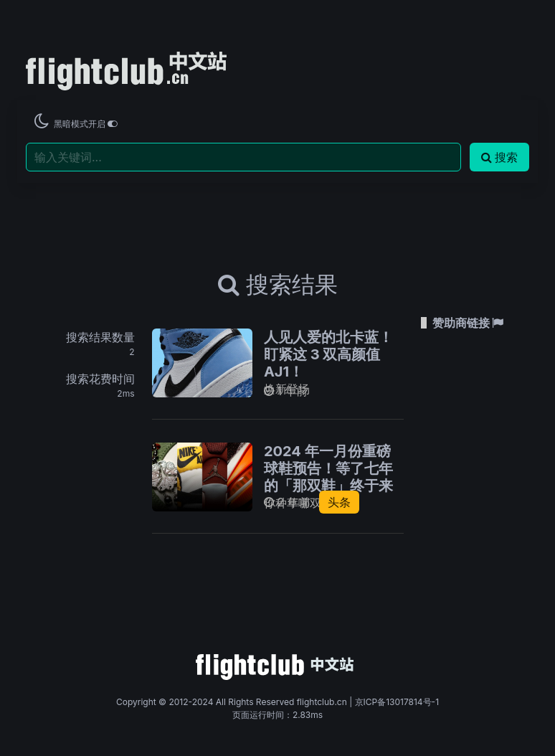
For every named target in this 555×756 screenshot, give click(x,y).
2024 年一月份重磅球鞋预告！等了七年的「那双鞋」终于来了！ (328, 477)
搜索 (499, 157)
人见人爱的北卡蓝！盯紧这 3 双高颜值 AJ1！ (328, 354)
